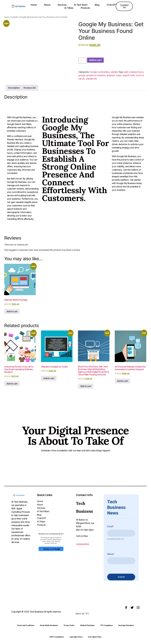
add (126, 72)
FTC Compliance (107, 625)
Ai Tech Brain (81, 5)
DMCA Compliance (57, 637)
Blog (97, 5)
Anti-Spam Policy (95, 637)
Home (34, 5)
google (82, 75)
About (47, 5)
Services (62, 5)
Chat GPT (112, 5)
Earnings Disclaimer (126, 625)
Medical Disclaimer (88, 625)
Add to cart (95, 60)
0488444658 (82, 544)
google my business (96, 75)
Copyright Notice (76, 637)
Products (85, 8)
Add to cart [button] (12, 311)
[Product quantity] (82, 61)
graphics (111, 75)
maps (119, 75)
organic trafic (129, 75)
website (15, 17)
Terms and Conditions (26, 625)
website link (91, 79)
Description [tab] (14, 88)
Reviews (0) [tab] (30, 88)
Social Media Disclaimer (49, 625)
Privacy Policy (69, 625)
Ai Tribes (69, 8)
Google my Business (100, 72)
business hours (136, 72)
